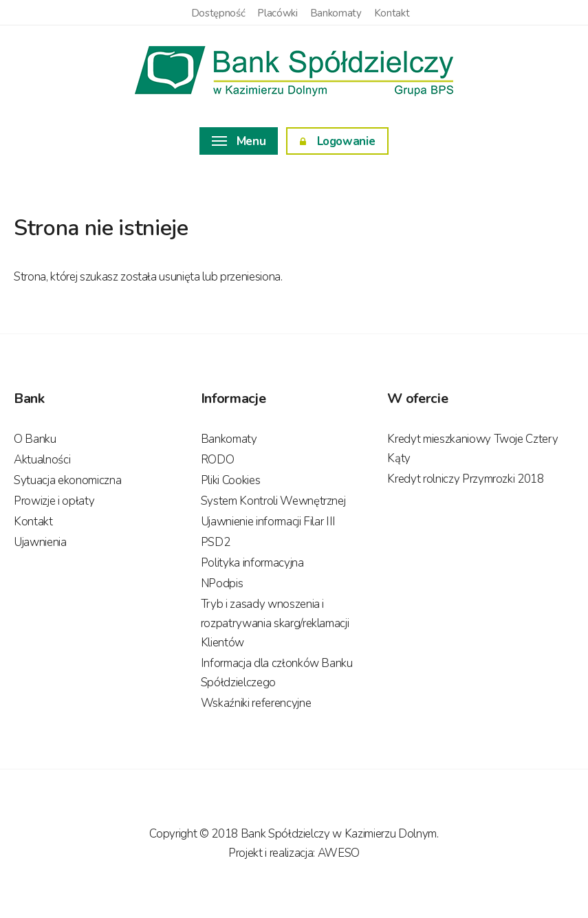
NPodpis (222, 583)
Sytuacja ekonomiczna (67, 480)
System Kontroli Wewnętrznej (273, 501)
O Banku (35, 439)
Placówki (277, 13)
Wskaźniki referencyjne (256, 703)
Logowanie (338, 141)
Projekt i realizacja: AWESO (294, 853)
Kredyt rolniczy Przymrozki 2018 (465, 479)
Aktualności (42, 460)
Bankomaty (336, 13)
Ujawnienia (40, 542)
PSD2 (216, 542)
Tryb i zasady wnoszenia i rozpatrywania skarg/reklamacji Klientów (275, 623)
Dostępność (218, 13)
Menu (239, 141)
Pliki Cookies (231, 480)
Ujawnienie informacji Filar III (268, 522)
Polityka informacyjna (252, 563)
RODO (218, 460)
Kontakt (392, 13)
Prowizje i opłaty (54, 501)
